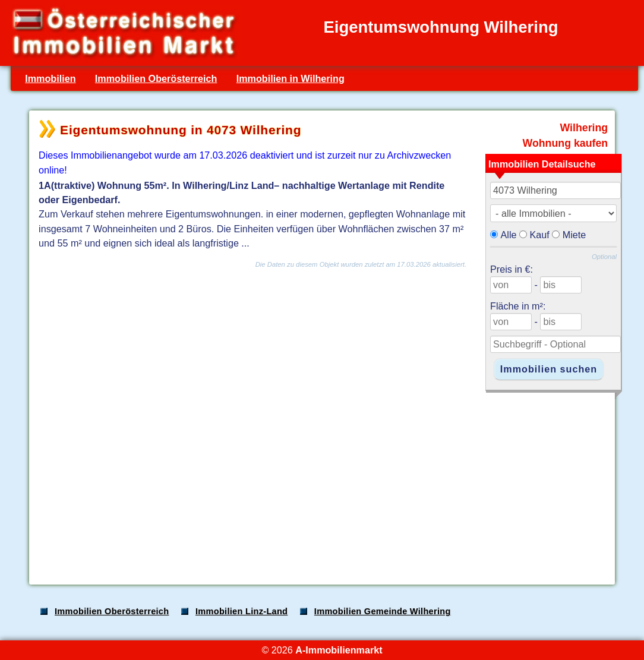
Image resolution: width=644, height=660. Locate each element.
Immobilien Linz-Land (241, 611)
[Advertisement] (321, 482)
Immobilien (50, 78)
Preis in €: (512, 269)
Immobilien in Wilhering (291, 78)
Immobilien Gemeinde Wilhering (383, 611)
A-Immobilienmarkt (339, 650)
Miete (574, 235)
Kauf (540, 235)
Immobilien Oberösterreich (156, 78)
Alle (509, 235)
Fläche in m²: (518, 306)
